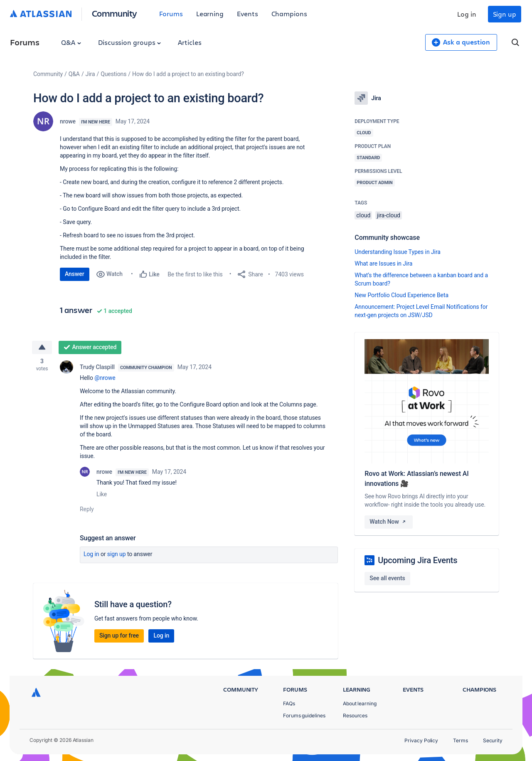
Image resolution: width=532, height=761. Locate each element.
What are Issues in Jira (383, 264)
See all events (387, 578)
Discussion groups (130, 42)
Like (102, 495)
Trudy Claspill (97, 367)
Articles (190, 42)
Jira (90, 74)
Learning (210, 14)
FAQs (289, 703)
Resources (355, 715)
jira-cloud (389, 215)
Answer (75, 274)
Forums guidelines (304, 715)
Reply (87, 510)
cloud (363, 215)
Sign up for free (119, 636)
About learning (360, 703)
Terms (461, 740)
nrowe (68, 121)
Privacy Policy (421, 740)
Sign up (505, 14)
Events (248, 14)
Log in (467, 14)
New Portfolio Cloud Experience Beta (401, 295)
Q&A (71, 42)
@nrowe (105, 378)
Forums (171, 14)
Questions (113, 74)
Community (115, 13)
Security (493, 740)
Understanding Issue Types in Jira (398, 252)
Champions (289, 14)
